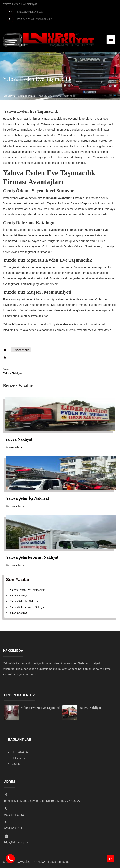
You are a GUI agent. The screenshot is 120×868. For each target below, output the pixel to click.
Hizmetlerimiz (21, 350)
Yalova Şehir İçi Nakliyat (28, 498)
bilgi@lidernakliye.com (30, 12)
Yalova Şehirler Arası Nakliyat (32, 557)
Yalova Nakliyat (19, 439)
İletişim (16, 764)
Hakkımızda (19, 758)
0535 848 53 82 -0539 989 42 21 (35, 19)
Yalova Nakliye (19, 613)
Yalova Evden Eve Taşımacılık (27, 590)
